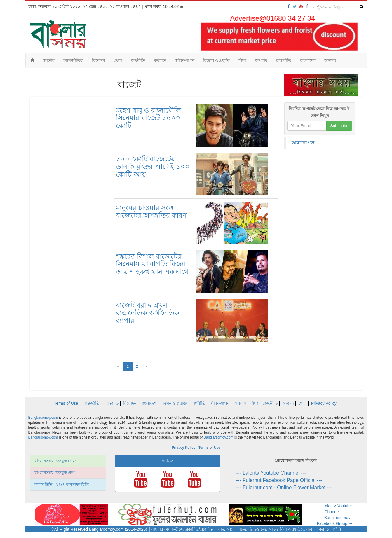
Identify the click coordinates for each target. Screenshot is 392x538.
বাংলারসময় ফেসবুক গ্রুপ (55, 473)
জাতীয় (49, 60)
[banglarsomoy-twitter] (295, 6)
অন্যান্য (330, 60)
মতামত (160, 60)
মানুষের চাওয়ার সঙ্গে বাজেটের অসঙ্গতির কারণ (151, 211)
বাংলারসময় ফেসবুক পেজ (56, 461)
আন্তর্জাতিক (73, 60)
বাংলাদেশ (308, 60)
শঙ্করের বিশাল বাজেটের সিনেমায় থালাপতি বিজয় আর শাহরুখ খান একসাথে (152, 264)
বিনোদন (99, 60)
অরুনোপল (303, 143)
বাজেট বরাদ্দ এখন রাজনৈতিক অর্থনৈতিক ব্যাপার (148, 313)
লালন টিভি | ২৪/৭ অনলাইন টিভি (62, 485)
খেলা (118, 60)
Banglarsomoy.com (44, 418)
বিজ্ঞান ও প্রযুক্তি (216, 60)
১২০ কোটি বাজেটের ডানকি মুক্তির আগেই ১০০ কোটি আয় (153, 167)
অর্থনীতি (138, 60)
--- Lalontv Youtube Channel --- (271, 473)
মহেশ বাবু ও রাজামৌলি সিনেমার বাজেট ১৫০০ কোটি (149, 118)
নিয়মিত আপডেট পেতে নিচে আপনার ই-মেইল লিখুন (320, 112)
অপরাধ (261, 60)
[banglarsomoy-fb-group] (307, 6)
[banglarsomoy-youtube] (301, 6)
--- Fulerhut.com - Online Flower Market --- (284, 488)
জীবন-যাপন (185, 60)
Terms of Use (66, 403)
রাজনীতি (284, 60)
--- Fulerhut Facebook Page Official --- (279, 480)
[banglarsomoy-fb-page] (289, 6)
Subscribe (339, 126)
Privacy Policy (324, 403)
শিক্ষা (242, 60)
